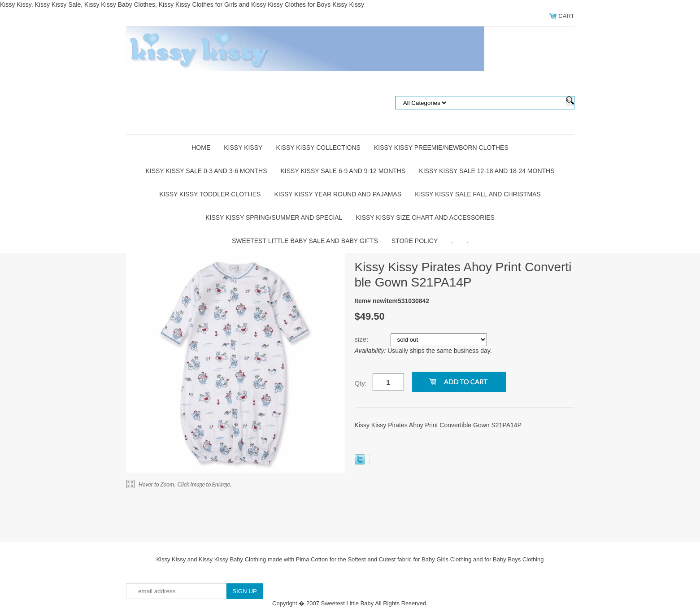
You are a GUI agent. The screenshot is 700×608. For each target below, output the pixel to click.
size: (363, 339)
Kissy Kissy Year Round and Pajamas (338, 194)
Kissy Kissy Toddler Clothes (210, 194)
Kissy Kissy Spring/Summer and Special (274, 217)
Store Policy (415, 241)
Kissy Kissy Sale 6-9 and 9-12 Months (343, 171)
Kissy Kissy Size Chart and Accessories (425, 217)
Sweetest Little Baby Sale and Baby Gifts (305, 241)
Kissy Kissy (243, 148)
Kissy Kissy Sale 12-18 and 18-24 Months (487, 171)
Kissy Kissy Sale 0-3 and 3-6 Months (206, 171)
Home (201, 148)
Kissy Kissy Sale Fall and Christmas (478, 194)
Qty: (361, 383)
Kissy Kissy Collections (318, 148)
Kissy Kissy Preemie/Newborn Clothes (441, 148)
